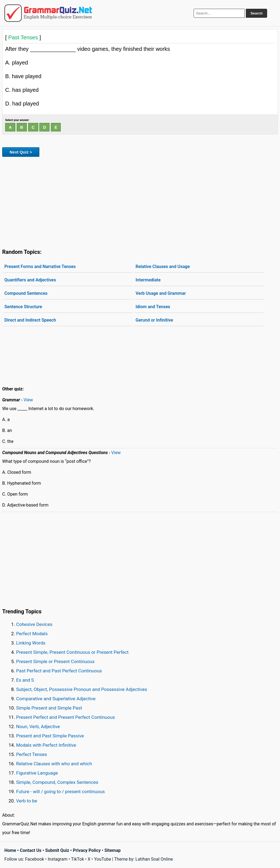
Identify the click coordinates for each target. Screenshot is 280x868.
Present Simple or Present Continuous (55, 661)
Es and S (25, 680)
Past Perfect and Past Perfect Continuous (59, 671)
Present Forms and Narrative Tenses (40, 267)
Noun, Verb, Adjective (38, 726)
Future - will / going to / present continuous (60, 792)
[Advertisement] (140, 202)
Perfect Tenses (32, 754)
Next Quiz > (21, 152)
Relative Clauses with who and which (54, 764)
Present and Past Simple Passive (50, 736)
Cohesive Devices (34, 624)
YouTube (103, 859)
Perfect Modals (32, 634)
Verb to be (27, 801)
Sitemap (113, 850)
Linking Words (31, 643)
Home (10, 850)
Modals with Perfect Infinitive (46, 745)
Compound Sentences (26, 293)
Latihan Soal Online (154, 859)
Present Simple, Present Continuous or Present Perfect (72, 652)
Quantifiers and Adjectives (30, 280)
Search (256, 13)
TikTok (78, 859)
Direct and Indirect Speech (30, 320)
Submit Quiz (57, 850)
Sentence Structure (23, 307)
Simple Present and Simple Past (49, 708)
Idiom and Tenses (153, 307)
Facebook (35, 859)
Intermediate (148, 280)
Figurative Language (37, 773)
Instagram (57, 859)
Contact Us (31, 850)
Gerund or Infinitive (154, 320)
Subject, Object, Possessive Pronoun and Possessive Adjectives (82, 689)
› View (27, 400)
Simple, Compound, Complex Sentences (57, 782)
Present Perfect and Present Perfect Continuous (65, 717)
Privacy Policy (87, 850)
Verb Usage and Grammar (161, 293)
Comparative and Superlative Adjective (56, 699)
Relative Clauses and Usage (163, 267)
